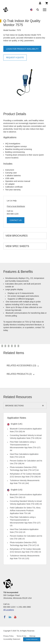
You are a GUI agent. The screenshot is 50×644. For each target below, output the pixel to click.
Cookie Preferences (32, 639)
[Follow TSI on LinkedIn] (10, 617)
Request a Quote (15, 57)
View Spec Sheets (17, 246)
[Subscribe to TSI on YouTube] (15, 617)
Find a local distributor (16, 206)
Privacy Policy (8, 636)
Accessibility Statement (12, 639)
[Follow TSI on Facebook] (5, 617)
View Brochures (17, 236)
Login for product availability (22, 49)
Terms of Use (21, 636)
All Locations (9, 610)
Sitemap (32, 636)
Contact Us (16, 220)
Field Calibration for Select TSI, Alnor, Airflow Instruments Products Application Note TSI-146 (25, 510)
